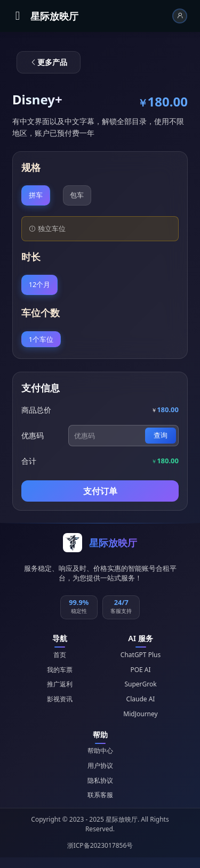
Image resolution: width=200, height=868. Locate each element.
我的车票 (60, 670)
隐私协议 (100, 780)
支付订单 (100, 491)
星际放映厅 (54, 16)
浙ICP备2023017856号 (100, 845)
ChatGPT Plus (141, 655)
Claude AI (141, 699)
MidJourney (140, 714)
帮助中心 (100, 751)
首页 (60, 655)
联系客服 (100, 795)
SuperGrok (140, 684)
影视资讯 (60, 699)
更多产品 (49, 62)
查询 (161, 435)
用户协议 (100, 765)
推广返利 (60, 684)
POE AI (140, 670)
